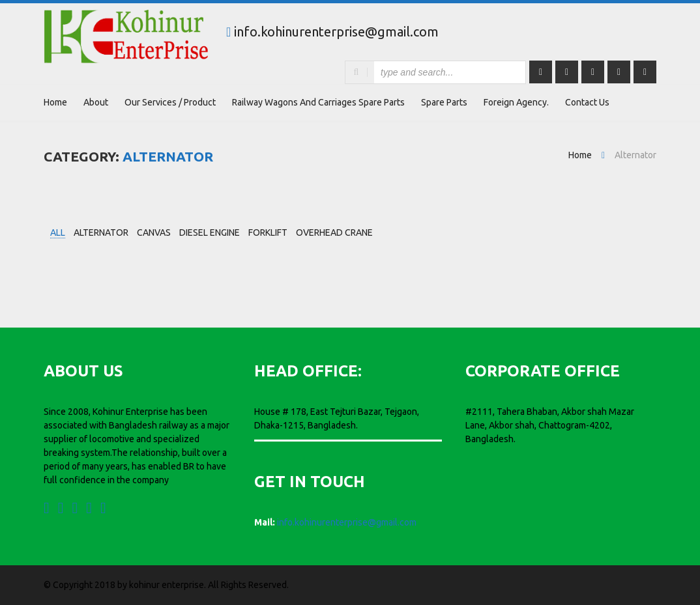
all (58, 232)
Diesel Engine (210, 232)
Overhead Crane (334, 232)
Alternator (101, 232)
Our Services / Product (170, 102)
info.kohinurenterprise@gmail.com (336, 32)
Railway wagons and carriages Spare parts (318, 102)
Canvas (154, 232)
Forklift (268, 232)
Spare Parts (444, 102)
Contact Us (587, 102)
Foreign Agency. (516, 102)
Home (55, 102)
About (96, 102)
